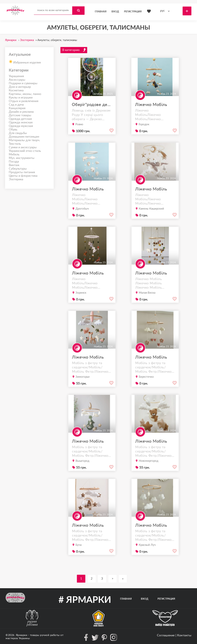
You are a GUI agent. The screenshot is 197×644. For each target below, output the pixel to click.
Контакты (184, 635)
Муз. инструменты (22, 158)
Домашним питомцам (24, 137)
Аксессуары (17, 80)
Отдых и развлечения (24, 101)
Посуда (14, 162)
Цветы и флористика (23, 176)
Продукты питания (22, 172)
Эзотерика (16, 179)
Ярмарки (22, 635)
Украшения (16, 76)
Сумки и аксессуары (23, 147)
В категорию (74, 50)
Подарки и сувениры (23, 83)
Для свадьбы (18, 133)
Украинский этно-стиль (25, 151)
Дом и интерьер (20, 87)
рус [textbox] (162, 11)
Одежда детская (20, 119)
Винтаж (14, 165)
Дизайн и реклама (21, 112)
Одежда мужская (21, 126)
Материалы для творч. (24, 140)
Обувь (13, 130)
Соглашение (166, 635)
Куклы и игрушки (21, 98)
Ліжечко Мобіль (151, 105)
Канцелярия (17, 108)
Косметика (16, 90)
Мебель (14, 154)
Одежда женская (21, 122)
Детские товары (20, 115)
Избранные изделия (25, 61)
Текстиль (15, 144)
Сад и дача (16, 105)
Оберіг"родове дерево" (92, 105)
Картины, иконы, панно (25, 94)
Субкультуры (18, 169)
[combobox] (166, 11)
